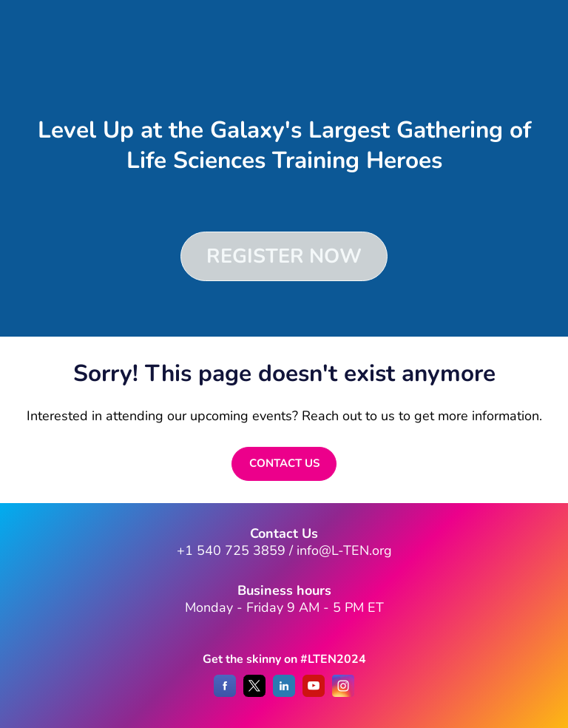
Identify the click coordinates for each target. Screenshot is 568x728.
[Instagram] (343, 694)
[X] (254, 694)
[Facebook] (225, 694)
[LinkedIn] (284, 694)
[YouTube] (314, 694)
